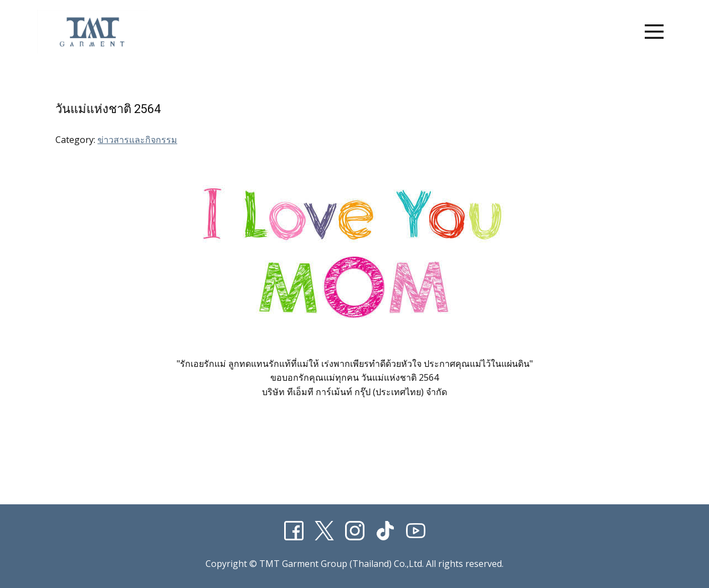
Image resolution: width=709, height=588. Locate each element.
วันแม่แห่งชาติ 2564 (108, 109)
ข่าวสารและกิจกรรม (137, 140)
